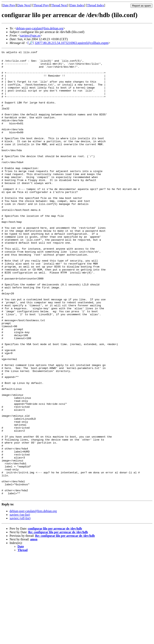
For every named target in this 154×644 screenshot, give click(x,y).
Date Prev (9, 5)
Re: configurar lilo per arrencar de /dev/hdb (58, 621)
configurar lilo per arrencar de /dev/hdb (55, 617)
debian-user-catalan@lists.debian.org (40, 28)
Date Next (24, 5)
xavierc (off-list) (20, 607)
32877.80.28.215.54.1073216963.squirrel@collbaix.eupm (72, 43)
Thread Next (59, 5)
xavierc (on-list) (20, 604)
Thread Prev (41, 5)
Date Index (77, 5)
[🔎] (31, 43)
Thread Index (96, 5)
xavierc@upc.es (30, 36)
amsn (34, 628)
